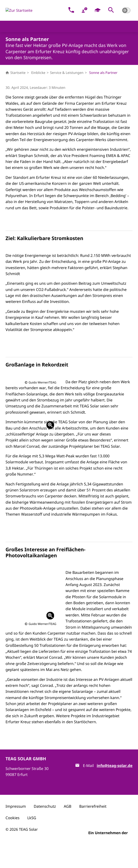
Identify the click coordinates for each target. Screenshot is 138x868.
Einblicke (38, 73)
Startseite (16, 73)
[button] (111, 10)
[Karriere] (98, 10)
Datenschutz (45, 831)
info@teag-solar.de (115, 790)
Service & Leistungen (67, 73)
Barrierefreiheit (93, 831)
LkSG (32, 842)
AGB (68, 831)
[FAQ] (85, 10)
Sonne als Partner (103, 73)
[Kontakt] (71, 10)
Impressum (16, 831)
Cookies (13, 842)
